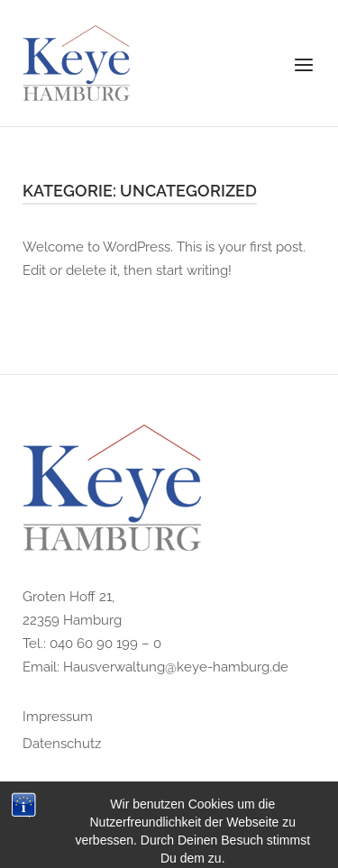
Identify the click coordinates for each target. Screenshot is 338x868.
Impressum (58, 717)
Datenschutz (62, 744)
